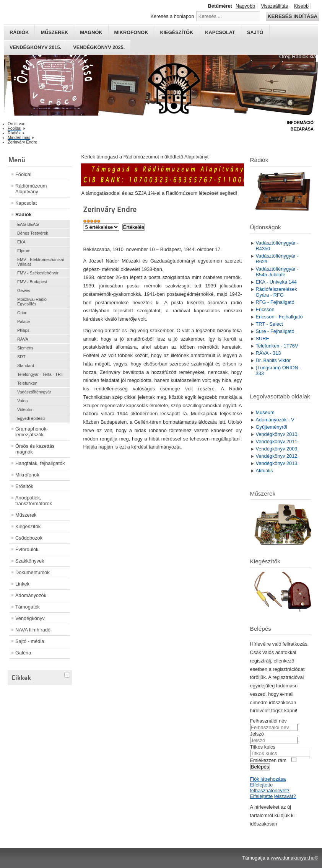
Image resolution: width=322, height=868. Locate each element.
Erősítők (24, 486)
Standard (26, 365)
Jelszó (257, 734)
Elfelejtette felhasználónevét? (270, 788)
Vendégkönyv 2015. (35, 47)
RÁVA (23, 339)
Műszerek (54, 32)
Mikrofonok (131, 32)
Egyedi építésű (31, 418)
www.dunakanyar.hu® (294, 858)
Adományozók (31, 595)
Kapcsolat (220, 32)
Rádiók (19, 32)
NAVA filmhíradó (33, 630)
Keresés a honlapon (172, 16)
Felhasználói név (268, 721)
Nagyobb (245, 6)
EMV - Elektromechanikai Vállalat (41, 262)
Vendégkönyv (30, 618)
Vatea (23, 401)
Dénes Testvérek (33, 233)
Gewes (24, 290)
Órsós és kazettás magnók (35, 449)
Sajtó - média (30, 641)
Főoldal (23, 174)
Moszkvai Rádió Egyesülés (32, 302)
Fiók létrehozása (268, 779)
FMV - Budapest (32, 282)
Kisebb (301, 6)
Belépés (260, 767)
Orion (22, 313)
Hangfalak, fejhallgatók (40, 463)
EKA (21, 242)
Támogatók (28, 607)
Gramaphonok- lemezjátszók (32, 432)
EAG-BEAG (28, 224)
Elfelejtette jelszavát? (273, 796)
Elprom (24, 251)
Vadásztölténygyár (34, 392)
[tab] (68, 674)
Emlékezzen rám (268, 760)
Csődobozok (29, 538)
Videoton (25, 410)
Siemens (25, 348)
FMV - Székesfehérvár (38, 273)
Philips (23, 330)
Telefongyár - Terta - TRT (40, 374)
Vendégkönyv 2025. (99, 47)
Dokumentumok (33, 572)
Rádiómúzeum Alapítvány (31, 189)
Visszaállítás (274, 6)
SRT (21, 357)
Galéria (23, 653)
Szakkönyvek (30, 561)
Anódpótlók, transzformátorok (34, 501)
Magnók (91, 32)
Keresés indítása (293, 16)
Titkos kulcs (263, 747)
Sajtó (255, 32)
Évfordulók (27, 549)
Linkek (22, 584)
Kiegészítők (176, 32)
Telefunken (27, 383)
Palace (24, 321)
